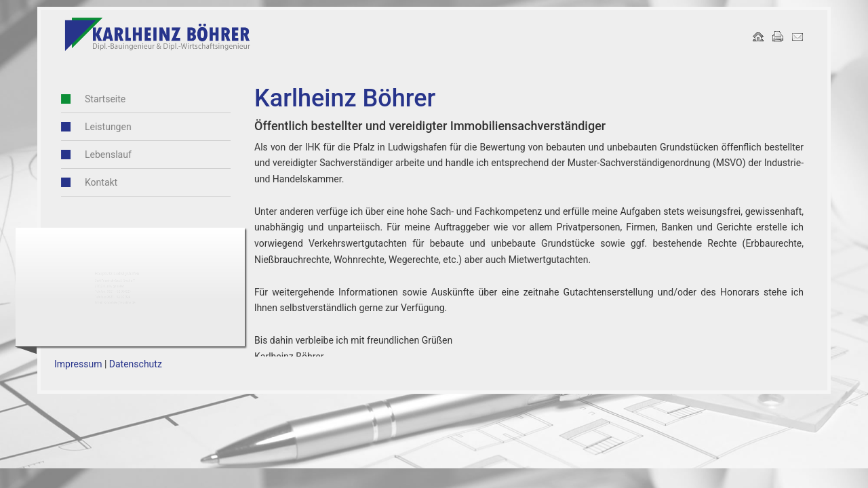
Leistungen (94, 127)
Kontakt (87, 182)
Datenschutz (136, 364)
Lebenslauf (94, 155)
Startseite (91, 99)
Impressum (78, 364)
